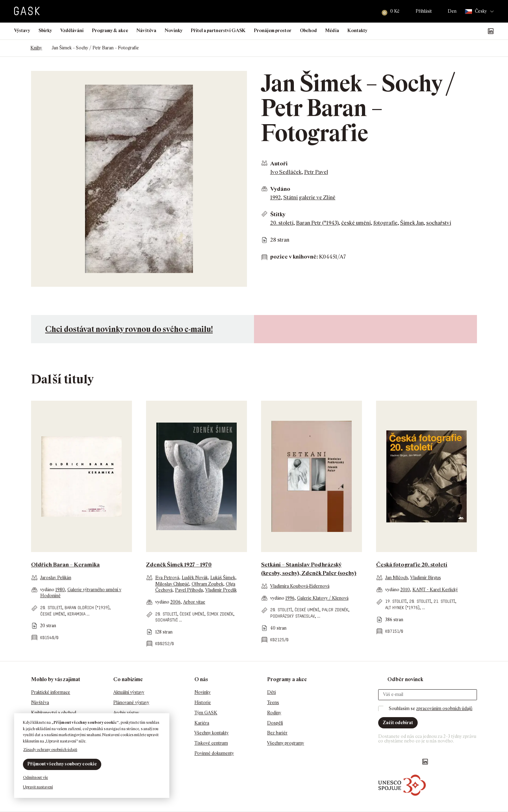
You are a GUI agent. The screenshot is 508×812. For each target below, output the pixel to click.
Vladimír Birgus (426, 578)
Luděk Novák (195, 578)
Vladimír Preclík (221, 590)
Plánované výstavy (131, 702)
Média (332, 31)
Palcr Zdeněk (335, 610)
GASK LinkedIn (491, 31)
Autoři (279, 163)
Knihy (36, 48)
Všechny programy (286, 743)
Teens (273, 702)
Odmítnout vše (35, 777)
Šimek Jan (412, 223)
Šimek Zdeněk (220, 614)
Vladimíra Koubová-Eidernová (300, 586)
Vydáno (280, 189)
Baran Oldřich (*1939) (87, 608)
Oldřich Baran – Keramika (65, 565)
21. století (444, 601)
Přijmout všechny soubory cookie (62, 764)
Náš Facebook (457, 31)
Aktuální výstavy (129, 692)
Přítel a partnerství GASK (218, 31)
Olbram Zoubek (207, 584)
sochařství (439, 223)
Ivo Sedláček (286, 172)
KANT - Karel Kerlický (435, 590)
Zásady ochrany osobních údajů (50, 750)
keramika (76, 614)
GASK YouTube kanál (479, 31)
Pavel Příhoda (189, 590)
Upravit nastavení (38, 787)
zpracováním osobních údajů (444, 708)
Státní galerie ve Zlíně (309, 197)
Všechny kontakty (211, 733)
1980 (60, 590)
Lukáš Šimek (223, 578)
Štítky (278, 214)
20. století (282, 223)
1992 (276, 197)
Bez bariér (277, 733)
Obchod (308, 31)
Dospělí (275, 723)
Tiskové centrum (211, 743)
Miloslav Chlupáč (172, 584)
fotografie (385, 223)
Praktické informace (51, 692)
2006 (176, 602)
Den (452, 11)
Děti (271, 692)
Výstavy (22, 31)
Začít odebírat (398, 723)
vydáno (48, 590)
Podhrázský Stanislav (292, 616)
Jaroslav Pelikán (56, 578)
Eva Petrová (167, 578)
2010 (405, 590)
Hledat (367, 11)
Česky (476, 11)
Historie (203, 702)
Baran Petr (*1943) (317, 223)
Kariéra (202, 723)
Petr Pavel (316, 172)
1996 (290, 598)
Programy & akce (110, 31)
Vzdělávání (72, 31)
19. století (396, 601)
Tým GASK (206, 713)
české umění (356, 223)
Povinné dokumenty (214, 753)
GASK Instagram (468, 31)
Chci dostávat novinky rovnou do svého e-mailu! (129, 329)
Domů (17, 48)
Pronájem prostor (273, 31)
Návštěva (146, 31)
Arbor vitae (194, 602)
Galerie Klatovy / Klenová (323, 598)
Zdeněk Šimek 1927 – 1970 (179, 565)
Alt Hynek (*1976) (402, 608)
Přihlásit (424, 11)
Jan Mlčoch (397, 578)
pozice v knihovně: (294, 257)
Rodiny (274, 713)
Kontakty (357, 31)
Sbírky (45, 31)
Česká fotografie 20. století (412, 565)
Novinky (174, 31)
